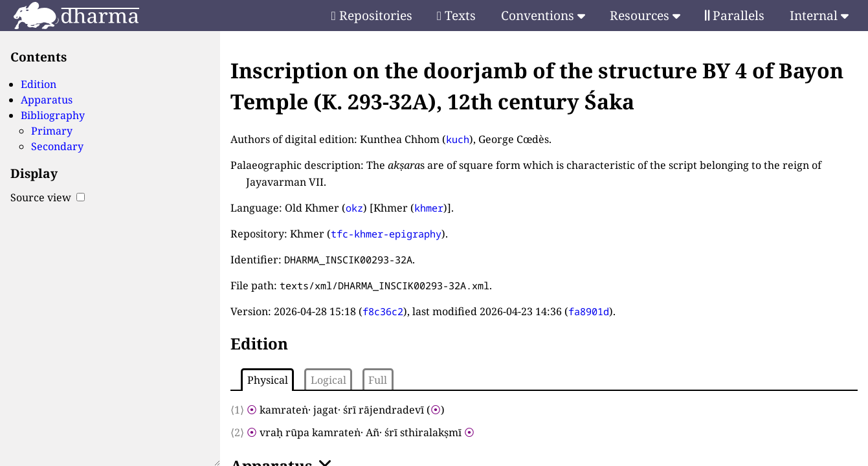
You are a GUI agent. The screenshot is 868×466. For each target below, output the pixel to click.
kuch (458, 139)
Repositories (372, 15)
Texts (456, 15)
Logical (328, 380)
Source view (48, 197)
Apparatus (47, 100)
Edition (39, 84)
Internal (819, 15)
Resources (645, 15)
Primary (52, 131)
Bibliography (53, 115)
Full (378, 380)
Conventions (543, 15)
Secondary (57, 146)
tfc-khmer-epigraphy (386, 234)
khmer (429, 208)
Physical (268, 380)
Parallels (735, 15)
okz (354, 208)
